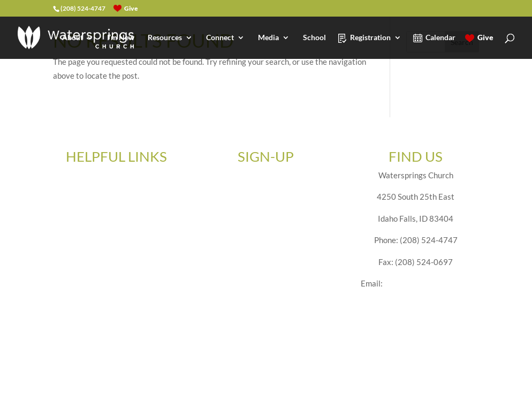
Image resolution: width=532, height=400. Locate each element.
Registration (370, 38)
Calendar (440, 38)
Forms (116, 197)
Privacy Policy (116, 283)
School (314, 38)
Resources (165, 38)
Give (485, 38)
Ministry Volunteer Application (116, 240)
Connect (220, 38)
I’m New (121, 38)
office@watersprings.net (427, 283)
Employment (116, 218)
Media (268, 38)
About (73, 38)
